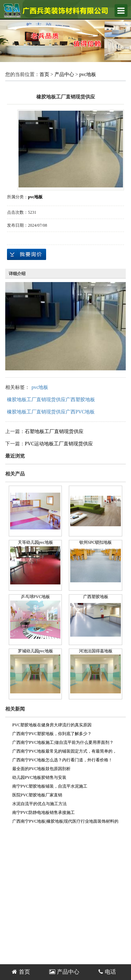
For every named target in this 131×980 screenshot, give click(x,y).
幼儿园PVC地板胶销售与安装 (39, 777)
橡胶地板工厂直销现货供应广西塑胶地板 (51, 400)
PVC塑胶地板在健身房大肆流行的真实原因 (52, 725)
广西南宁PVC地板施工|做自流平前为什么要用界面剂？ (63, 742)
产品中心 (64, 74)
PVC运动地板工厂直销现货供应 (59, 444)
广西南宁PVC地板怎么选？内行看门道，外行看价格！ (62, 760)
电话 (107, 972)
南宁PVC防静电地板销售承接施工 (43, 813)
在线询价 (27, 254)
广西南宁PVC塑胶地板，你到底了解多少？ (52, 734)
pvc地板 (88, 74)
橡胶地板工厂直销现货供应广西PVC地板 (51, 412)
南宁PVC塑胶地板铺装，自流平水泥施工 (50, 786)
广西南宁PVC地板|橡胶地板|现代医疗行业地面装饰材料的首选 (65, 822)
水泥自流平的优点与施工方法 (39, 804)
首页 (44, 74)
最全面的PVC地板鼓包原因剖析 (41, 769)
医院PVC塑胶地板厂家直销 (37, 795)
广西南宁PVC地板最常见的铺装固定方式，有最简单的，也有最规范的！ (64, 752)
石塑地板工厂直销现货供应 (54, 431)
